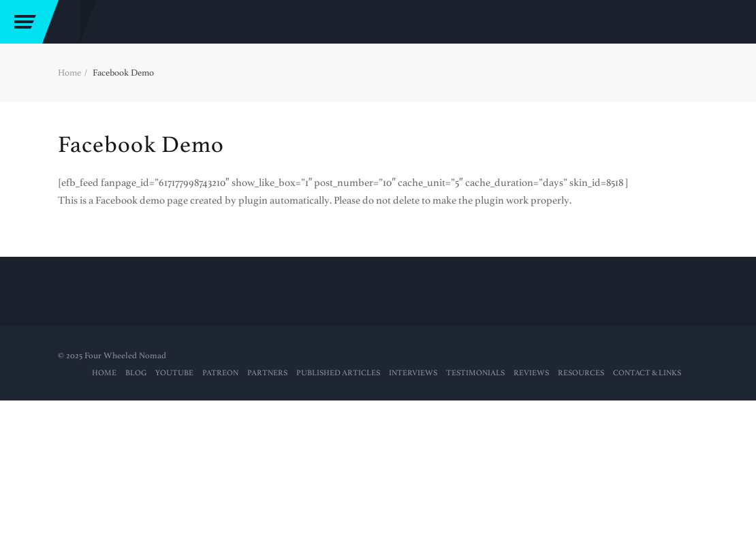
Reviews (531, 373)
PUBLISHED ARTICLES (338, 373)
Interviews (413, 373)
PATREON (220, 373)
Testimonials (475, 373)
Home (69, 73)
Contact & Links (647, 373)
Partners (267, 373)
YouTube (174, 373)
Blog (136, 373)
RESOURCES (581, 373)
